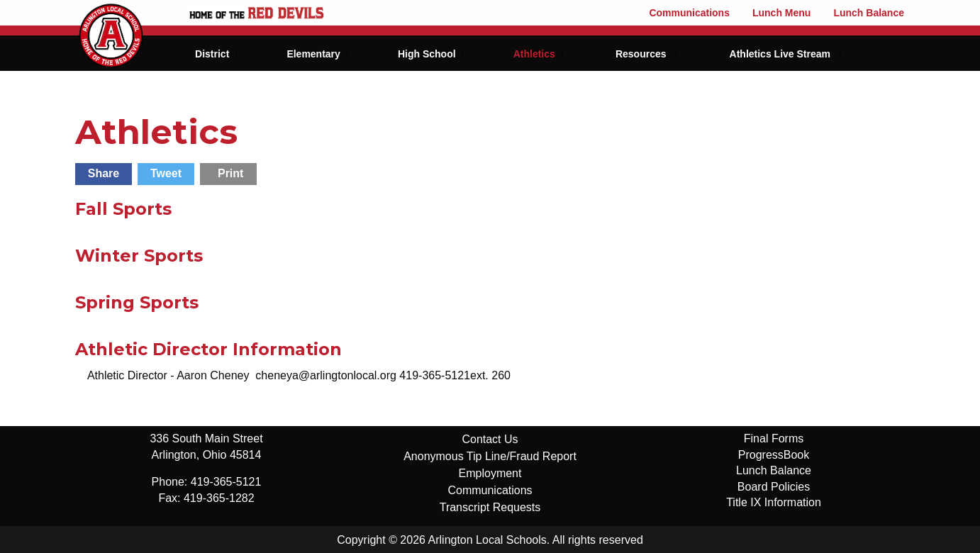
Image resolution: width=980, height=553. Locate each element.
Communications (689, 13)
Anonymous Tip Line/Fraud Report (490, 456)
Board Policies (774, 487)
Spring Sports (137, 302)
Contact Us (490, 439)
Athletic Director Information (208, 349)
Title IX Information (774, 502)
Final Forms (774, 439)
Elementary (313, 54)
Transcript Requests (490, 507)
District (212, 54)
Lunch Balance (869, 13)
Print (230, 173)
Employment (490, 473)
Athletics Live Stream (780, 54)
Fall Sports (123, 209)
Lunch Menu (781, 13)
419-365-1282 (219, 498)
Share (104, 173)
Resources (641, 54)
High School (427, 54)
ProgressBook (774, 455)
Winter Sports (139, 256)
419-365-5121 (226, 482)
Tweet (166, 173)
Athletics (534, 54)
